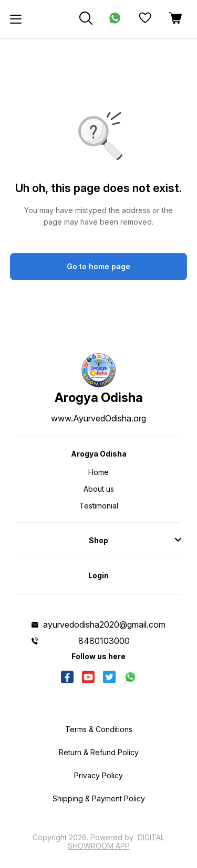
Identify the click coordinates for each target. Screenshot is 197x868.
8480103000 (104, 641)
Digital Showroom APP (116, 841)
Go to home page (98, 266)
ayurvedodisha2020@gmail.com (104, 624)
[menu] (16, 19)
